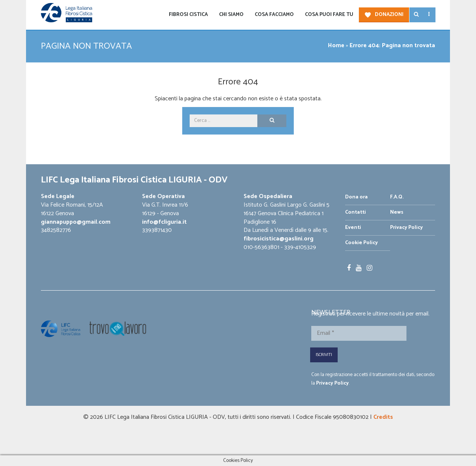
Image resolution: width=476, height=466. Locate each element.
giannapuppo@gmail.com (76, 222)
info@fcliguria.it (164, 222)
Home (336, 46)
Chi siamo (231, 15)
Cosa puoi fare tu (329, 15)
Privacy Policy (406, 228)
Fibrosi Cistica (188, 15)
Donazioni (389, 15)
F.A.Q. (397, 197)
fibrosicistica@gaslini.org (279, 239)
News (397, 212)
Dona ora (356, 197)
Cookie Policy (361, 243)
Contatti (356, 212)
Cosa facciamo (274, 15)
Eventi (353, 228)
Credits (383, 417)
